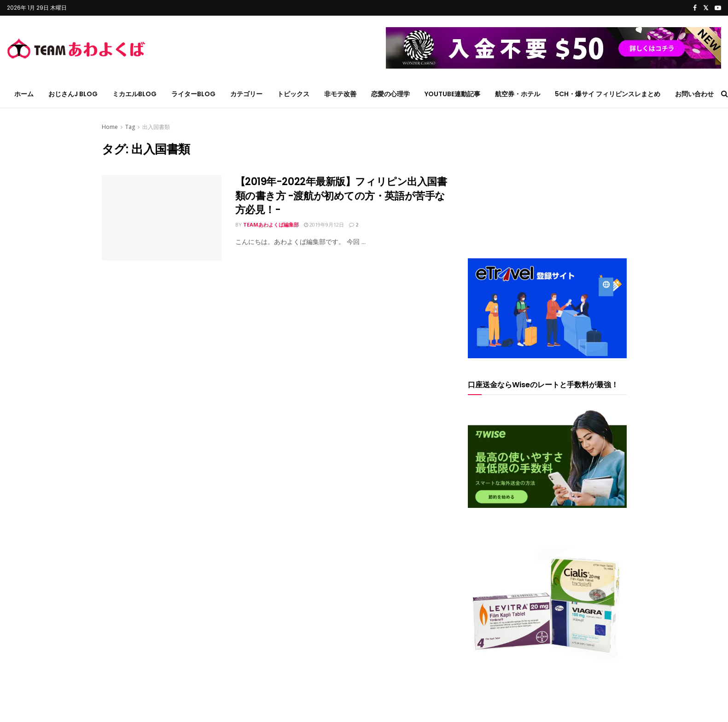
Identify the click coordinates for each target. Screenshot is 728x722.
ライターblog (193, 94)
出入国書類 (156, 127)
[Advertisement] (547, 180)
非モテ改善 (340, 94)
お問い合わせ (694, 94)
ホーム (24, 94)
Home (110, 127)
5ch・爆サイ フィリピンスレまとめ (608, 94)
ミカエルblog (134, 94)
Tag (130, 127)
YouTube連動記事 (452, 94)
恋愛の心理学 (390, 94)
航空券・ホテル (518, 94)
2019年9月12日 (324, 224)
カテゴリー (246, 94)
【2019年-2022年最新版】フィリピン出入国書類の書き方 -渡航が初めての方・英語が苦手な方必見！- (341, 196)
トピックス (293, 94)
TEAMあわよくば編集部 (271, 224)
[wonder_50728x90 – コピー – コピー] (553, 47)
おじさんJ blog (73, 94)
